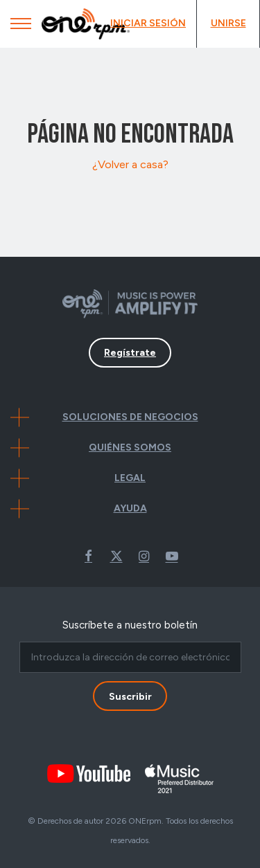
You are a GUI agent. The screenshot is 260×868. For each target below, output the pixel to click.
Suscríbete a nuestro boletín (130, 625)
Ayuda (130, 508)
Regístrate (130, 353)
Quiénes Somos (130, 447)
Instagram (144, 556)
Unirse (228, 23)
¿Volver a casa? (130, 164)
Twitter (116, 556)
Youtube (172, 556)
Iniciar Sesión (148, 23)
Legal (130, 478)
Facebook (89, 556)
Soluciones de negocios (130, 417)
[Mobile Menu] (21, 27)
